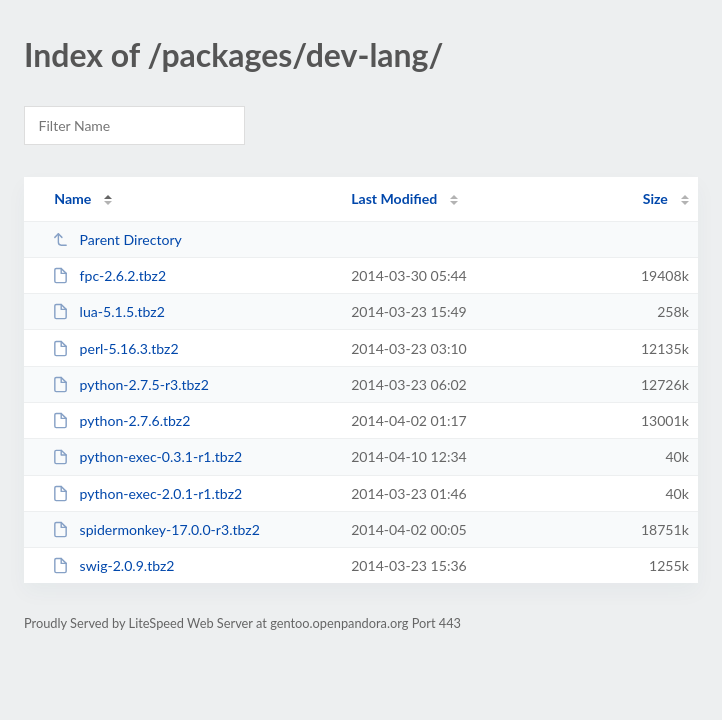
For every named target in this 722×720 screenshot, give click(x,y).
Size (655, 198)
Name (72, 198)
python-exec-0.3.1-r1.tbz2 (147, 456)
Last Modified (394, 198)
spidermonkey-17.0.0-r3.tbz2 (156, 529)
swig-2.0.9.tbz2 (113, 565)
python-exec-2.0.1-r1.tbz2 (147, 493)
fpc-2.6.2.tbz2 (109, 275)
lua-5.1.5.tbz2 (108, 311)
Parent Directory (117, 239)
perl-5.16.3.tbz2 (115, 348)
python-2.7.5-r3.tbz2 (130, 384)
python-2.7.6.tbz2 (121, 420)
